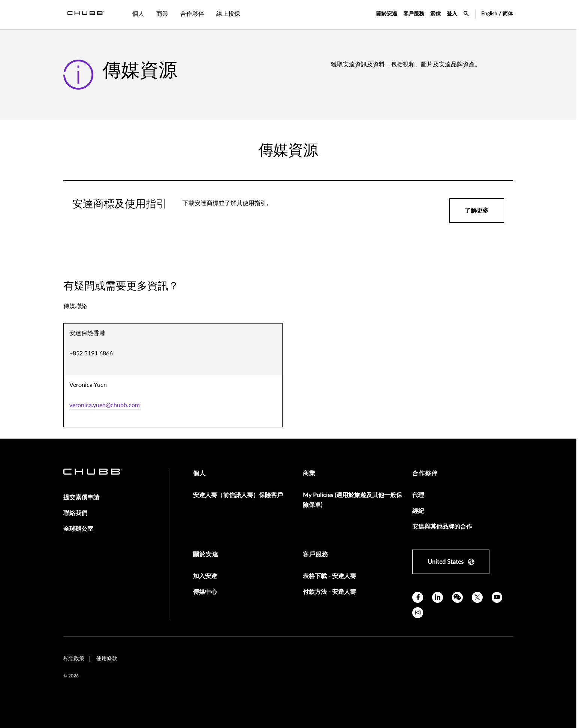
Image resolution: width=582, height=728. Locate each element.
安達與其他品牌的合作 (442, 527)
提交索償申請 (81, 497)
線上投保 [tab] (228, 14)
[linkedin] (438, 597)
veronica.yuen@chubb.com (105, 405)
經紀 (418, 511)
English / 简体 (497, 14)
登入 (452, 14)
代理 (418, 495)
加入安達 (205, 576)
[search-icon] (466, 15)
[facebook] (418, 597)
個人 (199, 473)
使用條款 (107, 659)
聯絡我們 (75, 513)
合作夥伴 (425, 473)
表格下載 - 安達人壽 (329, 576)
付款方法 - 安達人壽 (329, 592)
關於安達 (387, 14)
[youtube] (497, 597)
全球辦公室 (78, 529)
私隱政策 (74, 659)
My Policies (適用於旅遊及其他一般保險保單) (352, 500)
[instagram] (418, 613)
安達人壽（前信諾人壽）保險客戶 (238, 495)
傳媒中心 (205, 592)
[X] (477, 597)
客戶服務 (414, 14)
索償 (435, 14)
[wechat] (457, 597)
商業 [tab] (162, 14)
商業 (309, 473)
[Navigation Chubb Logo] (86, 15)
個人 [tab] (138, 14)
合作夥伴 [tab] (192, 14)
